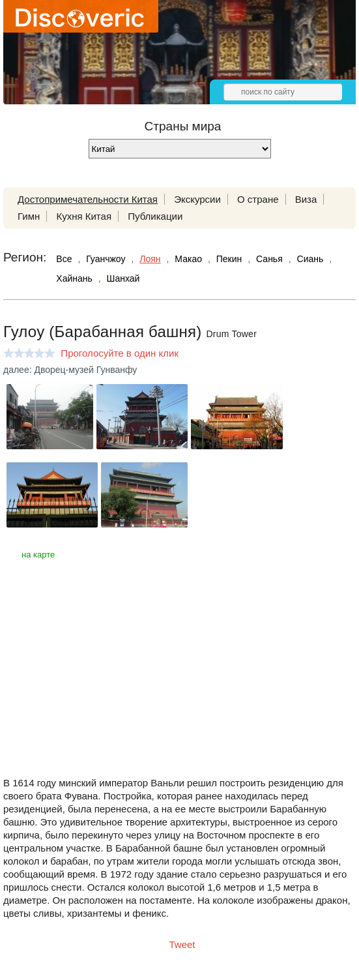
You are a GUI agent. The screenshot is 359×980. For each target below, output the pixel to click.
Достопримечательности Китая (88, 199)
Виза (306, 199)
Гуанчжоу (106, 259)
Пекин (229, 259)
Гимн (29, 216)
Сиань (310, 259)
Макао (188, 259)
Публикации (155, 216)
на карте (38, 555)
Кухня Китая (84, 216)
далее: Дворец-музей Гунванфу (70, 370)
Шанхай (123, 278)
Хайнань (74, 278)
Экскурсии (197, 199)
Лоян (150, 259)
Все (64, 259)
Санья (269, 259)
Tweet (182, 944)
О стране (258, 199)
